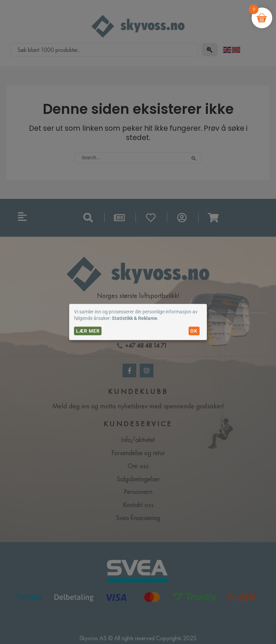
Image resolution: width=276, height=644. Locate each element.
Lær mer (88, 331)
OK (194, 331)
